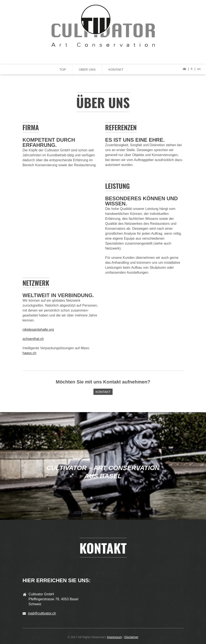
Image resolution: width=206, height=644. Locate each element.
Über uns (87, 69)
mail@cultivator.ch (42, 613)
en (199, 69)
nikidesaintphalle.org (38, 330)
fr (192, 69)
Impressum (114, 637)
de (184, 69)
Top (63, 69)
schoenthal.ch (33, 339)
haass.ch (29, 353)
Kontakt (116, 69)
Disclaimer (131, 637)
